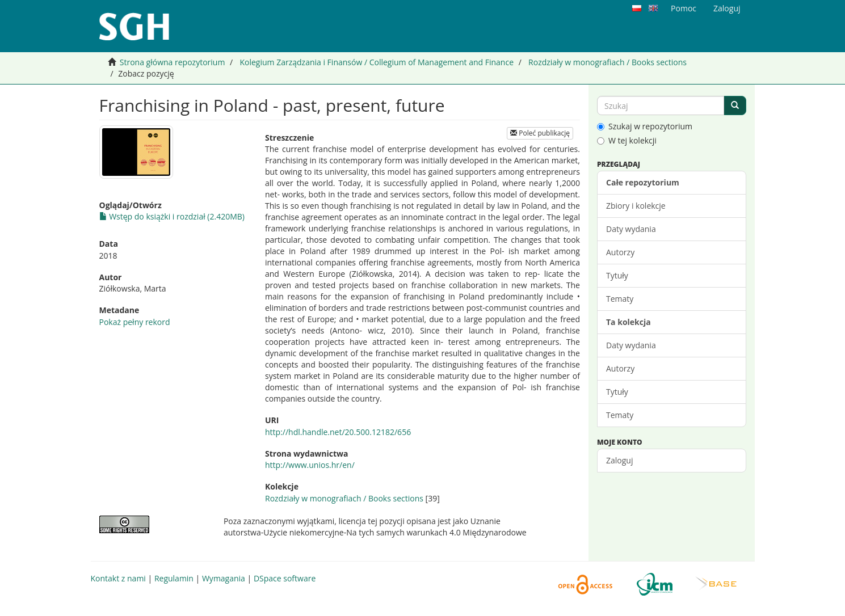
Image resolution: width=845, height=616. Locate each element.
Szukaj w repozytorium (645, 126)
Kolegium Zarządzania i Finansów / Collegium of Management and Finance (377, 62)
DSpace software (285, 578)
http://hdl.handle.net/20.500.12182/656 (338, 432)
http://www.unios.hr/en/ (310, 465)
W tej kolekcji (627, 140)
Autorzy (620, 252)
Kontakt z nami (118, 578)
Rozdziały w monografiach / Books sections (608, 62)
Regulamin (174, 578)
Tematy (620, 299)
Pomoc (684, 8)
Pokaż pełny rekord (135, 322)
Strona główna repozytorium (173, 62)
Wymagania (224, 578)
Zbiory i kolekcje (636, 206)
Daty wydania (631, 229)
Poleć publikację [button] (540, 133)
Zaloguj (619, 460)
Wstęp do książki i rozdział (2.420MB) (172, 216)
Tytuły (617, 275)
